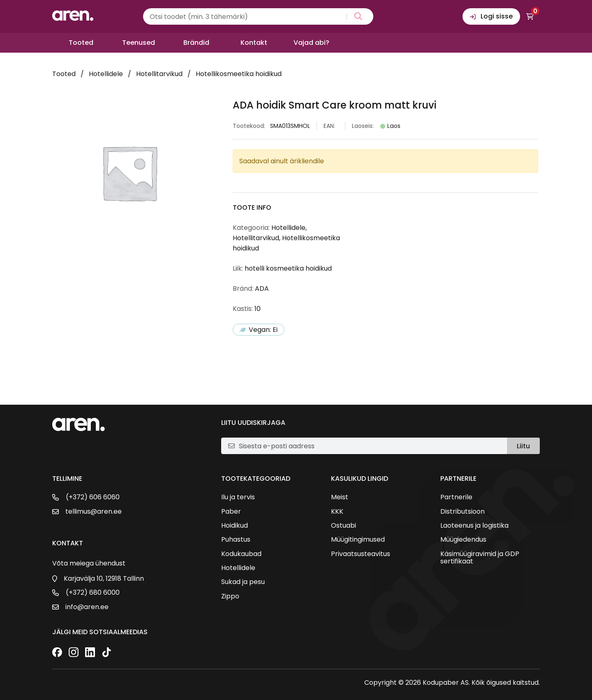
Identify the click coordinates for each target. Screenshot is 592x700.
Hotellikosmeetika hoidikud (239, 74)
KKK (337, 512)
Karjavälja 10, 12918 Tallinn (104, 579)
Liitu (523, 446)
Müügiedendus (463, 540)
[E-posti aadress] (369, 446)
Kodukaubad (241, 554)
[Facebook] (57, 653)
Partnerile (456, 497)
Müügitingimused (358, 540)
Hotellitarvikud (159, 74)
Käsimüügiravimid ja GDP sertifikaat (480, 558)
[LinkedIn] (90, 653)
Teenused (139, 43)
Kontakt (254, 43)
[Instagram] (74, 653)
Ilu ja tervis (238, 497)
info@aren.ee (87, 607)
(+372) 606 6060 (93, 497)
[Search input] (258, 16)
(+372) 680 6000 (93, 593)
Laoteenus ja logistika (474, 526)
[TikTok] (106, 653)
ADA (262, 289)
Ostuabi (343, 526)
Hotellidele (106, 74)
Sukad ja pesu (243, 582)
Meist (340, 497)
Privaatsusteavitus (361, 554)
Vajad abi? (311, 43)
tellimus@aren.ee (94, 512)
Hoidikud (235, 526)
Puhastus (236, 540)
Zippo (230, 596)
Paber (231, 512)
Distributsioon (462, 512)
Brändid (196, 43)
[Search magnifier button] (357, 16)
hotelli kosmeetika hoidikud (288, 268)
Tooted (81, 43)
